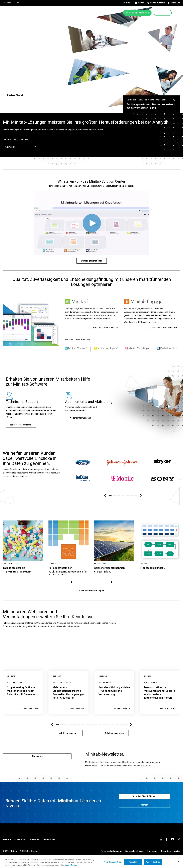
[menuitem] (32, 13)
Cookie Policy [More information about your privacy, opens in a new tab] (71, 865)
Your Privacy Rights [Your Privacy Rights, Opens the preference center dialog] (113, 862)
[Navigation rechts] (141, 494)
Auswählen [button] (21, 147)
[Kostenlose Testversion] (137, 13)
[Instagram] (179, 837)
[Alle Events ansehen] (69, 731)
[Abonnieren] (37, 754)
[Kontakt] (144, 803)
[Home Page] (12, 13)
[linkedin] (161, 837)
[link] (23, 543)
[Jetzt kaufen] (163, 13)
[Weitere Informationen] (92, 261)
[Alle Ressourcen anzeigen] (91, 589)
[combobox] (12, 3)
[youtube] (173, 837)
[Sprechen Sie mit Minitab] (144, 795)
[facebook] (167, 837)
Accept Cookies (153, 862)
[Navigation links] (105, 494)
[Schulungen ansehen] (114, 731)
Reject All (133, 862)
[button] (179, 13)
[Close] (178, 861)
